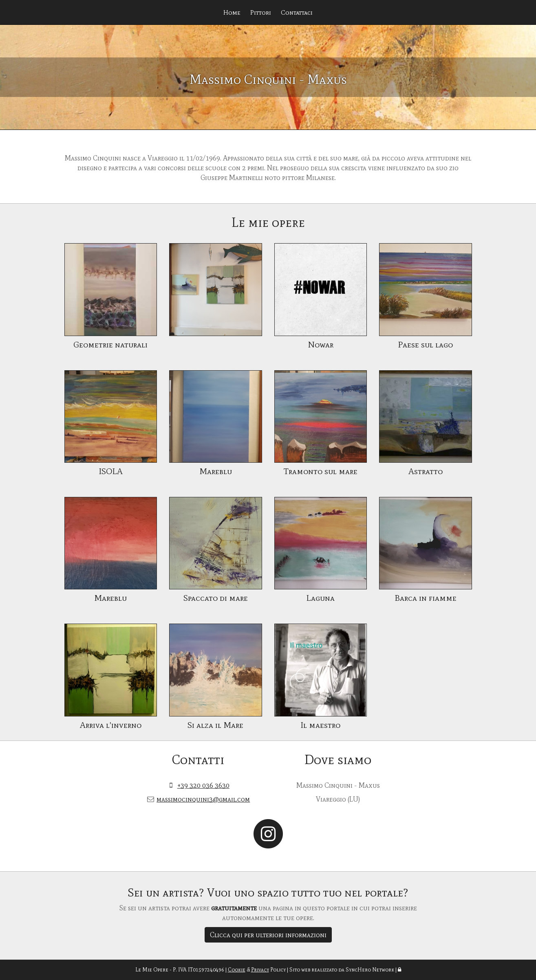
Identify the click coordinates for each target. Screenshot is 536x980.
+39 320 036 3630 (203, 785)
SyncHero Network (370, 970)
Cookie (237, 970)
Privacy (260, 970)
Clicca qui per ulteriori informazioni (268, 935)
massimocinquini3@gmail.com (203, 799)
